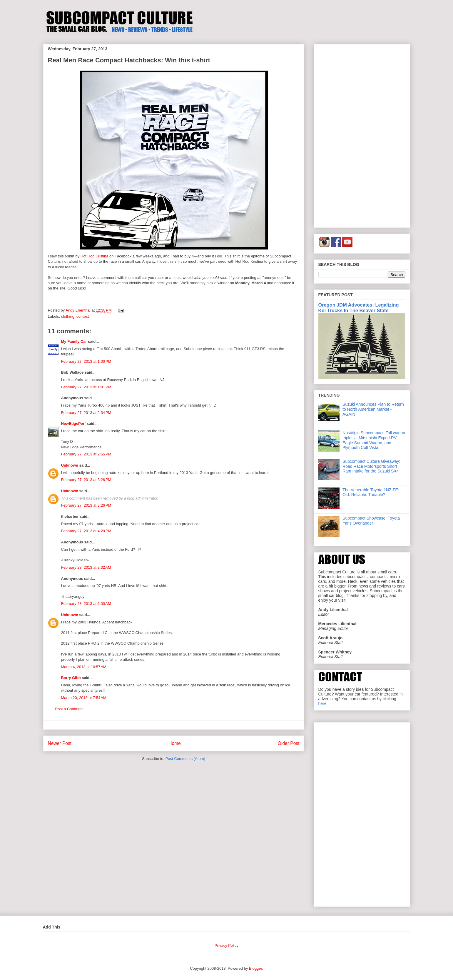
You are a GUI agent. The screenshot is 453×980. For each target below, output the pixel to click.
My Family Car (74, 341)
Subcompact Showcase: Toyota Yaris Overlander (371, 521)
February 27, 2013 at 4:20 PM (86, 531)
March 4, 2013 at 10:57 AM (84, 667)
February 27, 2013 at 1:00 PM (86, 361)
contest (83, 316)
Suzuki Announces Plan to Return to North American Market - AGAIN (373, 409)
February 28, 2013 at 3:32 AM (86, 567)
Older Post (289, 743)
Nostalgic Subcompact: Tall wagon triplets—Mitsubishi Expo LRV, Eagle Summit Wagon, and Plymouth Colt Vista (374, 440)
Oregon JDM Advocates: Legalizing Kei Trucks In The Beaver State (359, 308)
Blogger (255, 968)
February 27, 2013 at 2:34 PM (86, 413)
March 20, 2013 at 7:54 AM (84, 698)
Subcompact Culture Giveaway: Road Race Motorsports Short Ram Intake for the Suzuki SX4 (371, 466)
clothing (68, 316)
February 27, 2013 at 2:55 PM (86, 454)
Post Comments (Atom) (185, 759)
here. (323, 703)
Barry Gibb (71, 678)
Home (175, 743)
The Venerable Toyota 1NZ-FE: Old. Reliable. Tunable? (371, 492)
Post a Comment (70, 709)
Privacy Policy (226, 945)
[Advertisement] (362, 135)
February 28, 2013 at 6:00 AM (86, 604)
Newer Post (60, 743)
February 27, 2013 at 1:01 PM (86, 387)
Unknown (70, 465)
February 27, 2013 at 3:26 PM (86, 480)
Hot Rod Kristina (95, 256)
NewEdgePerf (73, 424)
